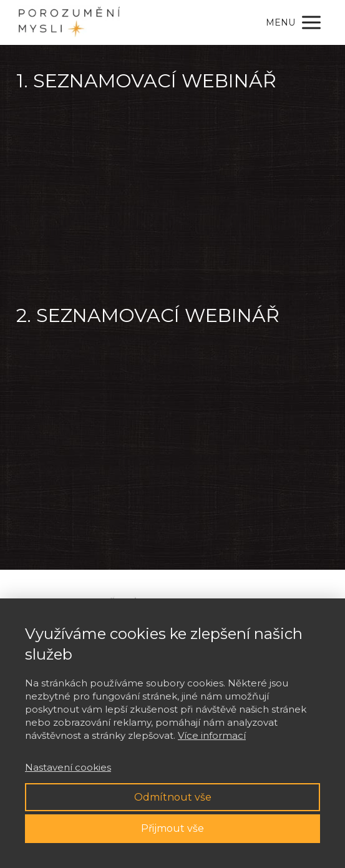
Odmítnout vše (173, 797)
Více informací (212, 735)
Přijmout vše (172, 828)
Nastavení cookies (68, 767)
